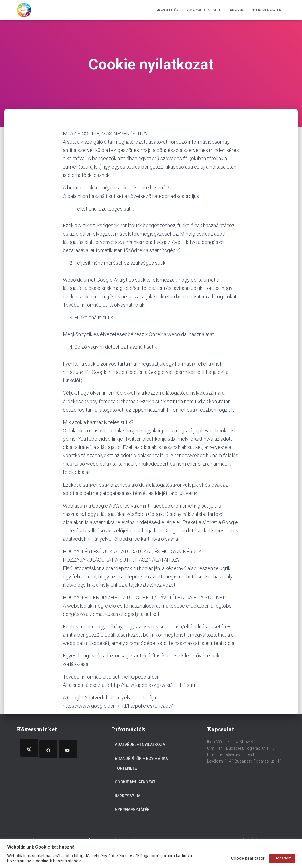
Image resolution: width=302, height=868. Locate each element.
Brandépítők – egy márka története (188, 10)
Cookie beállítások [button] (248, 858)
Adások (236, 10)
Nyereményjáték (266, 10)
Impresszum (128, 796)
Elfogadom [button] (282, 858)
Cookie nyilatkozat (135, 782)
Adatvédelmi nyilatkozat (141, 745)
